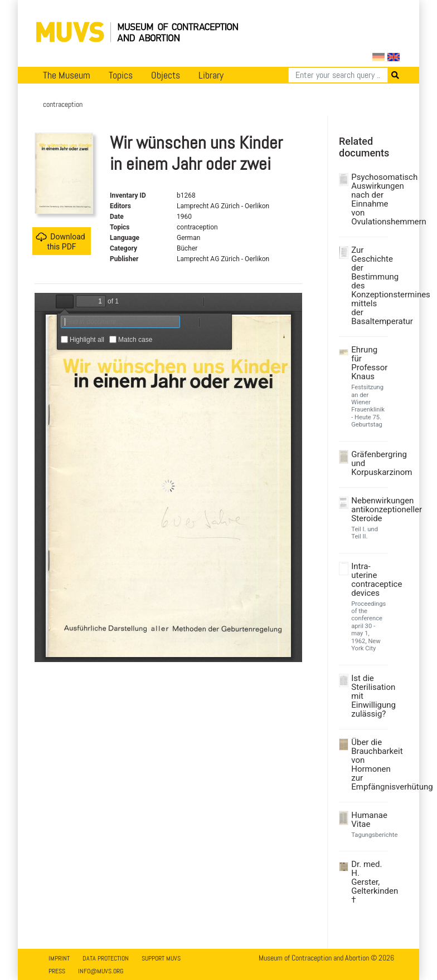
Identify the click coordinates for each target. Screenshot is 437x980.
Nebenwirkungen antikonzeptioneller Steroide (368, 509)
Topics (121, 75)
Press (57, 971)
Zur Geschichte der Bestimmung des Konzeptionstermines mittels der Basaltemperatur (368, 286)
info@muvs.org (101, 971)
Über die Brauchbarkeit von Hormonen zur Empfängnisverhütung (368, 765)
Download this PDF (60, 241)
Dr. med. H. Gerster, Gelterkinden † (368, 882)
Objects (166, 75)
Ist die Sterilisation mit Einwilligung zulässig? (368, 696)
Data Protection (106, 958)
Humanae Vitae (368, 820)
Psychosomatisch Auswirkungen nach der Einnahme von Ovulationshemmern (368, 199)
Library (211, 75)
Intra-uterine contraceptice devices (368, 580)
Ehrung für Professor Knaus (368, 363)
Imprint (59, 958)
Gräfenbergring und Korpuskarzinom (368, 463)
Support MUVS (161, 958)
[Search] (338, 75)
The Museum (67, 75)
